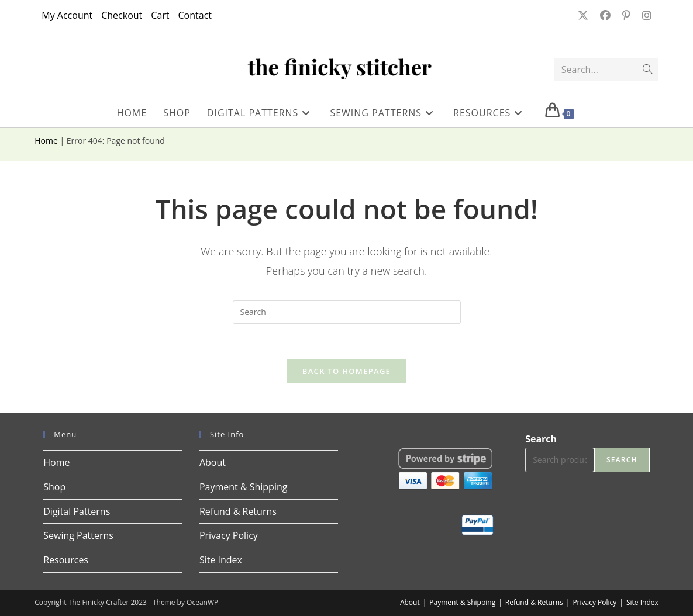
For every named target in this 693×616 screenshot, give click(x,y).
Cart (160, 15)
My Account (67, 15)
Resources (66, 560)
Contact (195, 15)
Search (541, 439)
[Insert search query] (347, 312)
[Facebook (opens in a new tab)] (604, 15)
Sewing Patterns (78, 535)
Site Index (221, 560)
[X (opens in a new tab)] (582, 15)
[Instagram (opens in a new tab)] (643, 15)
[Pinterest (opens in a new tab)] (625, 15)
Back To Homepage (346, 371)
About (213, 462)
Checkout (122, 15)
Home (46, 141)
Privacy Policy (229, 535)
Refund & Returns (238, 511)
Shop (54, 487)
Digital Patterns (77, 511)
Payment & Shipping (244, 487)
